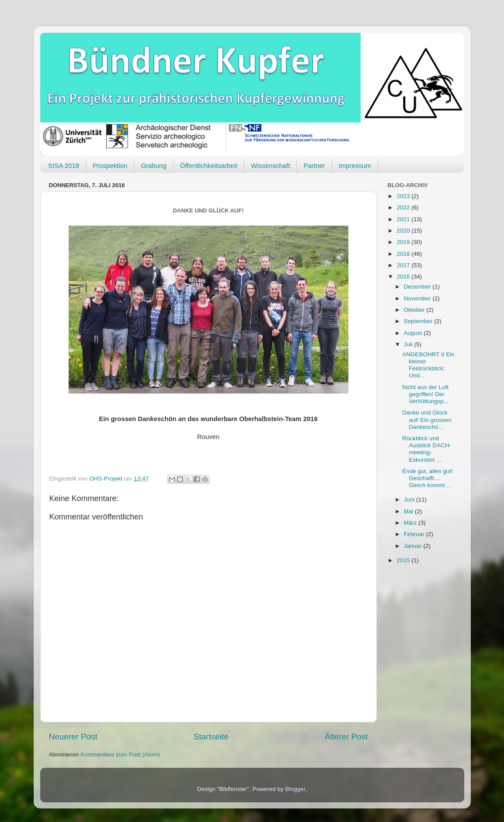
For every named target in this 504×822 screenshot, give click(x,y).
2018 (404, 254)
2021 (404, 219)
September (419, 321)
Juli (409, 344)
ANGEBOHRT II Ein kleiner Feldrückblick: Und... (428, 365)
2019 (404, 242)
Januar (414, 546)
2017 (404, 265)
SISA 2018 (64, 165)
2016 (404, 277)
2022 (404, 207)
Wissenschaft (270, 165)
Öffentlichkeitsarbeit (209, 165)
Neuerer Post (73, 737)
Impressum (355, 165)
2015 (404, 560)
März (411, 523)
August (414, 333)
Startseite (211, 737)
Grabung (153, 165)
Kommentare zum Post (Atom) (120, 754)
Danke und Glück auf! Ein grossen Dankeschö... (427, 420)
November (418, 298)
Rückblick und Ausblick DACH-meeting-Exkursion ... (427, 449)
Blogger (295, 789)
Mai (410, 511)
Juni (410, 500)
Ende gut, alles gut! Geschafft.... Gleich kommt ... (428, 478)
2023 (404, 196)
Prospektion (110, 165)
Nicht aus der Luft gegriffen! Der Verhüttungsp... (425, 394)
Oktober (415, 310)
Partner (314, 165)
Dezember (418, 287)
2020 (404, 231)
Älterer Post (346, 737)
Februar (415, 534)
